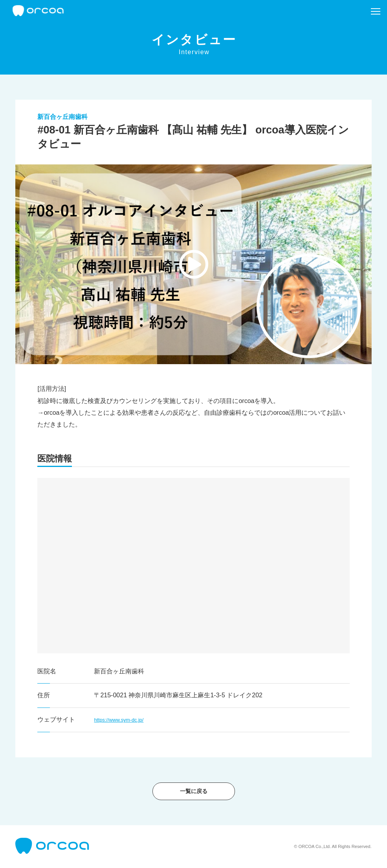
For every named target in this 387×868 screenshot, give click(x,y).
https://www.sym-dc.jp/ (125, 719)
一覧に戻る (194, 791)
